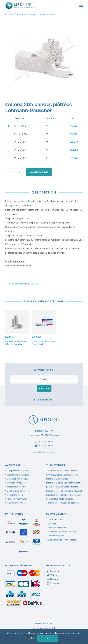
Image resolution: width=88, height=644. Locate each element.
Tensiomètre (52, 503)
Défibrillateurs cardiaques (58, 479)
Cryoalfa (50, 475)
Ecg (65, 483)
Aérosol (74, 471)
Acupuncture (53, 471)
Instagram (53, 583)
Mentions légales (56, 536)
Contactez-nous (56, 519)
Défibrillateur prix (55, 483)
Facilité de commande (17, 499)
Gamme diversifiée (16, 503)
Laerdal (55, 487)
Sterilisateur (52, 499)
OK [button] (47, 638)
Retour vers (24, 284)
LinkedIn (52, 579)
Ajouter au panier (39, 172)
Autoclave (65, 471)
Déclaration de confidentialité (62, 540)
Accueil (9, 14)
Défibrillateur (71, 475)
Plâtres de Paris (48, 14)
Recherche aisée (15, 495)
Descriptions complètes (18, 491)
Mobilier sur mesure (16, 487)
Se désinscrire (43, 400)
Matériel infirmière (64, 491)
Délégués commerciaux (18, 479)
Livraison (52, 524)
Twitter (52, 575)
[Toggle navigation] (81, 5)
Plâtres (33, 14)
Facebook (53, 571)
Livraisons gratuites (16, 483)
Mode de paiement (57, 528)
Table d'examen (66, 499)
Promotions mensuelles (18, 475)
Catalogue (21, 14)
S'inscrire (44, 389)
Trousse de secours (69, 503)
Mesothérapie (61, 495)
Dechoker (60, 475)
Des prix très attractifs (18, 471)
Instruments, (74, 483)
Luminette (64, 487)
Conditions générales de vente (63, 532)
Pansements (75, 495)
